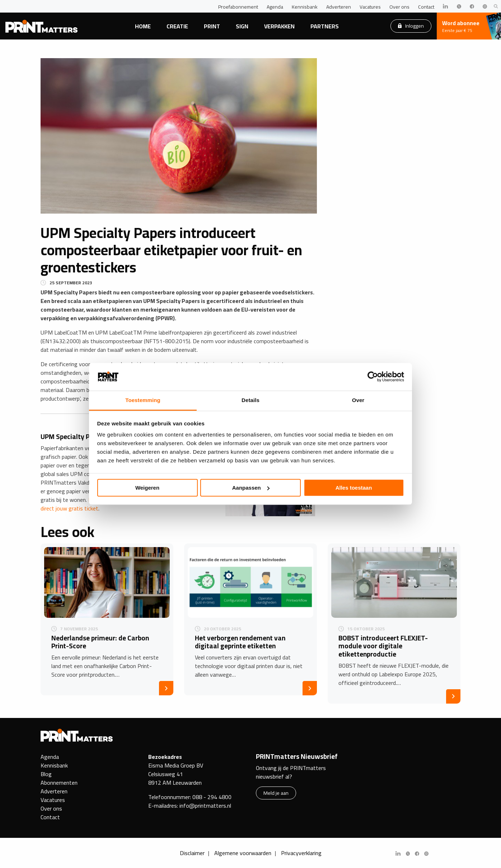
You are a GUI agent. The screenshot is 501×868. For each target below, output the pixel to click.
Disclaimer (192, 853)
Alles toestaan (354, 488)
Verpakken (279, 26)
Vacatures (370, 7)
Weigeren (147, 488)
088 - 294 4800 (212, 797)
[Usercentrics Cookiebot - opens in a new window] (373, 377)
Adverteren (339, 7)
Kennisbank (305, 7)
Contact (426, 7)
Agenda (275, 7)
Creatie (177, 26)
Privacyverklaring (301, 853)
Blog (46, 774)
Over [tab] (358, 400)
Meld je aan (276, 793)
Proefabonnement (238, 7)
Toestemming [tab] (143, 400)
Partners (325, 26)
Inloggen (411, 26)
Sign (242, 26)
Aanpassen (251, 488)
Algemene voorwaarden (243, 853)
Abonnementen (59, 783)
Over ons (399, 7)
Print (212, 26)
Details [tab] (250, 400)
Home (143, 26)
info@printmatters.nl (205, 806)
